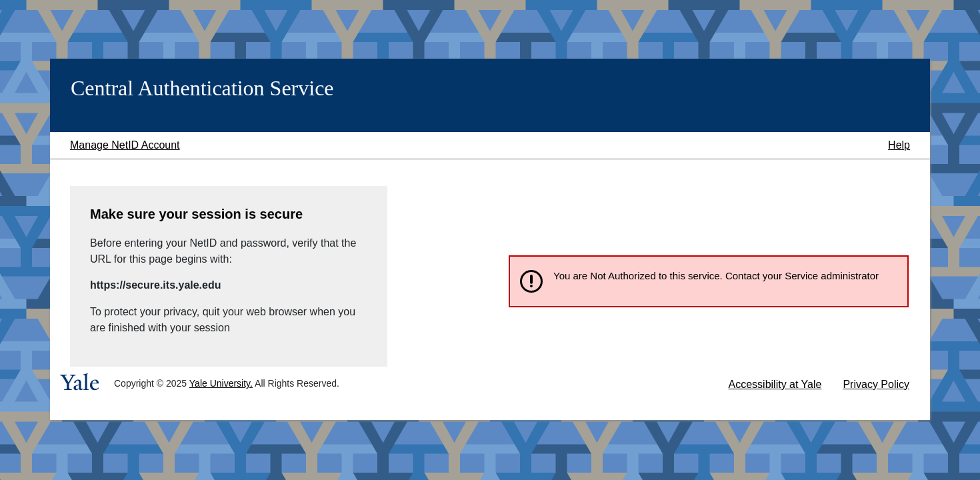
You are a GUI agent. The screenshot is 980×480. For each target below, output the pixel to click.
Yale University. (221, 383)
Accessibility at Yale (775, 384)
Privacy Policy (876, 384)
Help (899, 145)
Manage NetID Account (125, 145)
